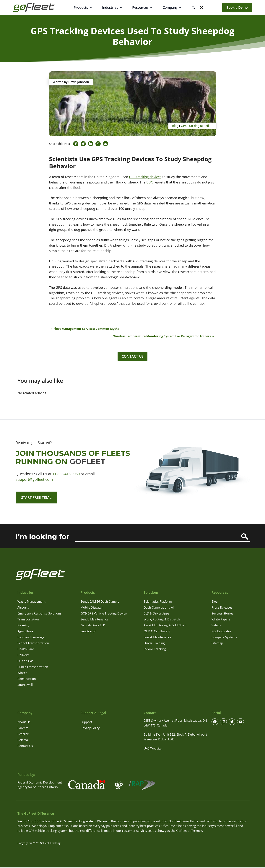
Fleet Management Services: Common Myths (86, 329)
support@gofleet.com (34, 480)
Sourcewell (25, 686)
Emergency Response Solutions (39, 614)
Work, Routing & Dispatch (162, 620)
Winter (22, 674)
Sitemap (217, 644)
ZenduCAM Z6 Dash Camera (100, 602)
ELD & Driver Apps (157, 614)
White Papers (221, 620)
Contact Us (133, 356)
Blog (175, 126)
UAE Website (153, 749)
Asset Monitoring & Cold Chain (165, 626)
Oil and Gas (25, 662)
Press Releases (222, 608)
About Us (24, 723)
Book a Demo (237, 7)
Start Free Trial (37, 498)
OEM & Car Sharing (157, 632)
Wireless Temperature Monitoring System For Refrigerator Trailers (162, 336)
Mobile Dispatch (92, 608)
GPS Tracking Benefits (196, 126)
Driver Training (154, 644)
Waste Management (31, 602)
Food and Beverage (31, 638)
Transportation (28, 620)
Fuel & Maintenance (158, 638)
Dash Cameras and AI (159, 608)
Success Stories (222, 614)
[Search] (245, 537)
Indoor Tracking (155, 650)
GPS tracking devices (145, 177)
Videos (216, 626)
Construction (27, 680)
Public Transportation (33, 668)
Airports (23, 608)
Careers (23, 729)
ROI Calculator (221, 632)
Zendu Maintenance (95, 620)
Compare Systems (224, 638)
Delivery (23, 656)
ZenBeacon (88, 632)
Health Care (26, 650)
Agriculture (25, 632)
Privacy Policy (90, 729)
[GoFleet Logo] (34, 7)
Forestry (23, 626)
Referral (23, 741)
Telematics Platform (158, 602)
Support (86, 723)
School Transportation (33, 644)
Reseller (23, 735)
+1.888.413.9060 (66, 474)
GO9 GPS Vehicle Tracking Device (104, 614)
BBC (150, 182)
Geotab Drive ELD (93, 626)
